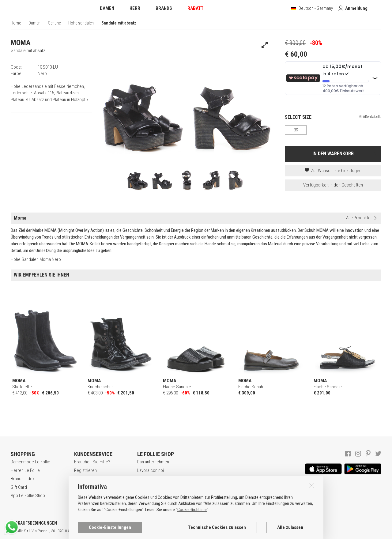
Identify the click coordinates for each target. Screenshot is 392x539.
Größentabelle (370, 117)
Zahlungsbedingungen (94, 487)
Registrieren (85, 470)
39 (296, 130)
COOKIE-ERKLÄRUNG (162, 523)
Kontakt (144, 496)
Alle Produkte (358, 218)
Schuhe (54, 23)
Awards (144, 479)
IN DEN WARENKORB (333, 154)
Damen (34, 23)
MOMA (21, 43)
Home (16, 23)
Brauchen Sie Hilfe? (92, 462)
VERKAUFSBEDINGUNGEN (34, 523)
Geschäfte (147, 487)
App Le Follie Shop (28, 496)
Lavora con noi (151, 470)
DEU (225, 531)
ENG (217, 531)
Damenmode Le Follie (30, 462)
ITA (210, 531)
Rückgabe (83, 496)
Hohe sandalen (81, 23)
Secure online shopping (96, 479)
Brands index (23, 479)
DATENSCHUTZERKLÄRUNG (100, 523)
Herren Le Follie (25, 470)
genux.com (196, 531)
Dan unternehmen (153, 462)
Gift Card (19, 487)
